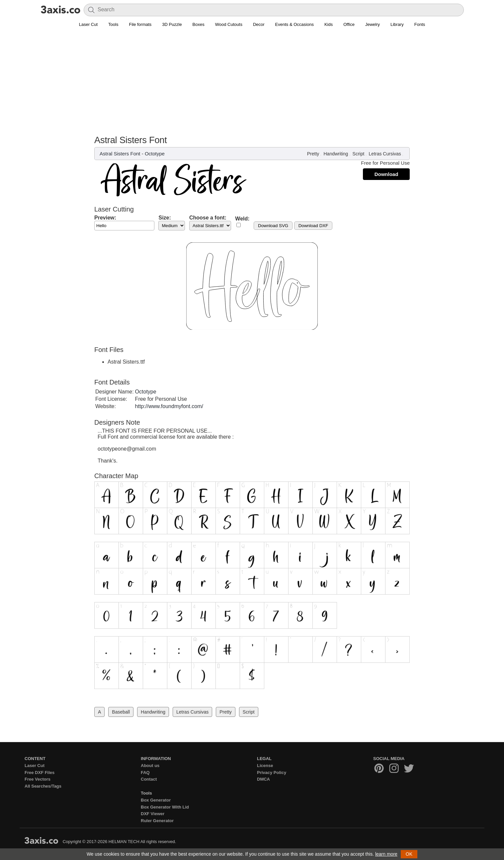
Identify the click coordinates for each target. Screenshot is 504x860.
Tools (113, 24)
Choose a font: (208, 218)
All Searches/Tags (43, 786)
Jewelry (373, 24)
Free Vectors (38, 779)
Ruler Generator (157, 821)
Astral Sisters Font (120, 154)
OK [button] (409, 854)
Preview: (105, 218)
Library (397, 24)
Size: (165, 218)
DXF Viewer (153, 814)
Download (386, 174)
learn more (386, 854)
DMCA (263, 779)
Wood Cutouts (229, 24)
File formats (140, 24)
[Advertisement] (252, 85)
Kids (329, 24)
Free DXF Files (40, 773)
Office (349, 24)
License (265, 766)
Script (359, 154)
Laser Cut (88, 24)
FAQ (145, 773)
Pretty (313, 154)
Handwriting (336, 154)
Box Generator (156, 800)
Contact (149, 779)
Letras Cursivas (385, 154)
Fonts (420, 24)
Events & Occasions (294, 24)
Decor (259, 24)
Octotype (155, 154)
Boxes (199, 24)
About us (150, 766)
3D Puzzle (172, 24)
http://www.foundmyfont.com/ (169, 406)
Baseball (121, 712)
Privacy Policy (272, 773)
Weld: (242, 219)
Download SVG (273, 226)
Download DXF (313, 226)
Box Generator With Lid (165, 807)
